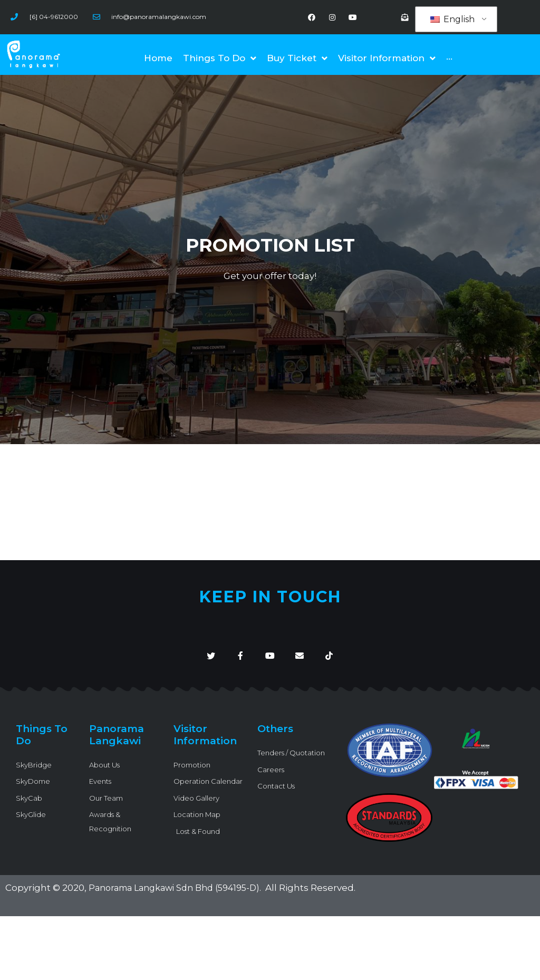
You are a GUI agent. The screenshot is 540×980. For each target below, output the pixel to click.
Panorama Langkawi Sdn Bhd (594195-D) (181, 898)
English (452, 20)
